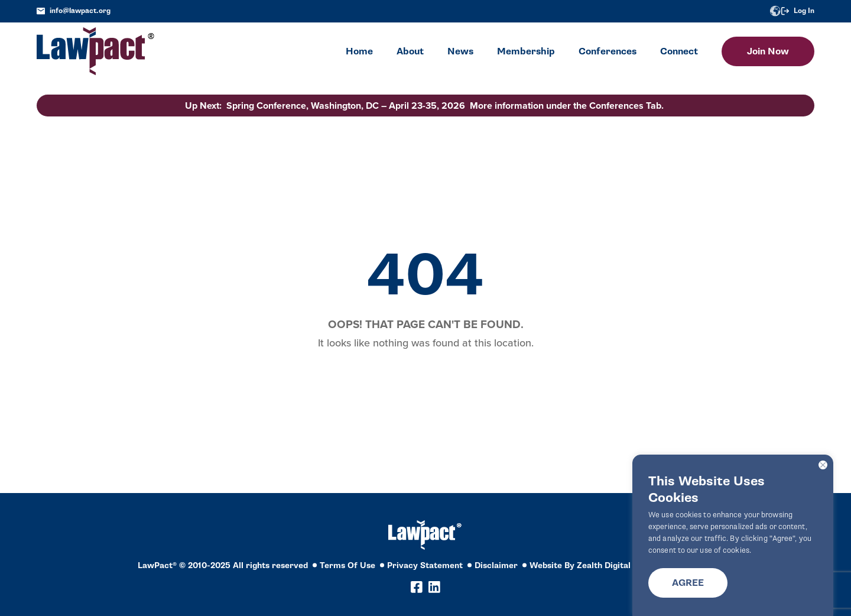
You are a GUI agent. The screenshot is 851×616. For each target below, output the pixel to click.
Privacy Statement (425, 565)
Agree (688, 583)
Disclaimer (496, 565)
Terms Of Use (347, 565)
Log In (798, 11)
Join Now (768, 51)
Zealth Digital (604, 565)
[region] (733, 535)
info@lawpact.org (74, 11)
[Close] (823, 465)
